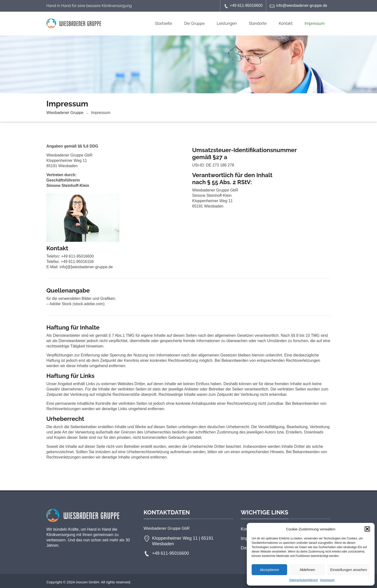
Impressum (327, 580)
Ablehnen (307, 570)
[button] (367, 529)
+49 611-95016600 (243, 6)
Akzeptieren (269, 570)
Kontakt (286, 23)
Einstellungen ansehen (349, 570)
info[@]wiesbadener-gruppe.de (86, 267)
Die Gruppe (194, 23)
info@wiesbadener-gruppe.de (298, 6)
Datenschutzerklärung (304, 580)
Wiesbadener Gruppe (65, 113)
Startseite (163, 23)
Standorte (258, 23)
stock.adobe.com (89, 304)
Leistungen (227, 23)
